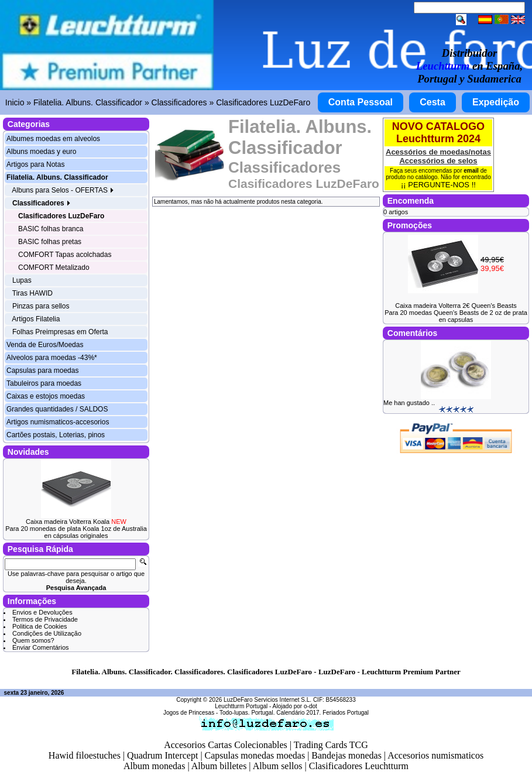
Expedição (496, 102)
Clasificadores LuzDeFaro (263, 102)
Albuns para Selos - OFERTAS (63, 190)
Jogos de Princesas (189, 713)
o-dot (310, 706)
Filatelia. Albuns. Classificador (88, 102)
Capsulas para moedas (42, 371)
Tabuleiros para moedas (44, 383)
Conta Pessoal (361, 102)
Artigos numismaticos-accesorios (58, 422)
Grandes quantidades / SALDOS (57, 409)
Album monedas (154, 766)
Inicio (15, 102)
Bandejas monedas (346, 755)
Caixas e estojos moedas (46, 396)
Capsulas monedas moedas (255, 755)
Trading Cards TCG (331, 745)
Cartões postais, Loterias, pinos (56, 435)
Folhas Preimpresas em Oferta (60, 332)
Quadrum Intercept (162, 755)
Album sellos (278, 766)
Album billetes (219, 766)
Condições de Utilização (47, 633)
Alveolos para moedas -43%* (52, 358)
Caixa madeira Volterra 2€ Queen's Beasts (456, 306)
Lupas (22, 280)
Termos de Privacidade (45, 619)
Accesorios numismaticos (435, 755)
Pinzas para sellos (41, 306)
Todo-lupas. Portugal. (247, 713)
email (471, 171)
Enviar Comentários (41, 647)
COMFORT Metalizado (54, 267)
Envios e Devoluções (42, 612)
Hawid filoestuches (85, 755)
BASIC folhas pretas (50, 242)
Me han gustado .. (409, 403)
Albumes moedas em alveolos (53, 139)
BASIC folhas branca (51, 229)
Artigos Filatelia (36, 319)
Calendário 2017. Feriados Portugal (322, 713)
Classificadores (179, 102)
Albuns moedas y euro (41, 152)
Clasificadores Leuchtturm (359, 766)
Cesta (433, 102)
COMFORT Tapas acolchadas (65, 255)
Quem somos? (33, 640)
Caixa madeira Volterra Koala (76, 522)
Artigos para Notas (35, 164)
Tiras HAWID (32, 293)
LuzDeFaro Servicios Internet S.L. (267, 700)
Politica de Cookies (40, 626)
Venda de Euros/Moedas (45, 345)
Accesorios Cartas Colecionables (226, 745)
